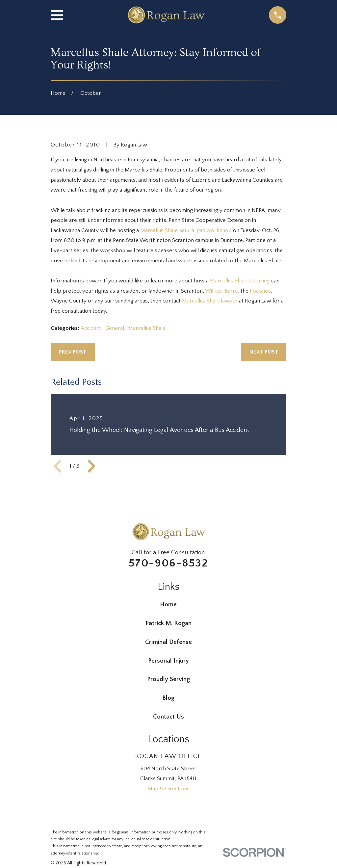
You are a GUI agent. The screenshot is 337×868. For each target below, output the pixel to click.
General (115, 328)
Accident (91, 328)
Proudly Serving (168, 679)
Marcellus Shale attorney (241, 281)
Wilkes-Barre (221, 291)
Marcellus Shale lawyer (210, 301)
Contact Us (168, 717)
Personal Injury (168, 661)
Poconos (260, 291)
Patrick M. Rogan (168, 623)
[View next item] (91, 466)
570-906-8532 (168, 563)
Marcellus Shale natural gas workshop (187, 230)
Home (168, 605)
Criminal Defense (168, 642)
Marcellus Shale (147, 328)
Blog (168, 698)
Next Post (264, 352)
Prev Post (73, 352)
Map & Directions (168, 789)
